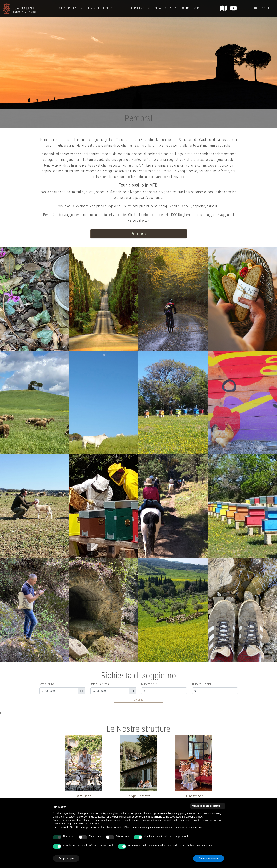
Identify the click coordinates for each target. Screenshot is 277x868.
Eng (263, 8)
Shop (184, 8)
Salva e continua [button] (209, 858)
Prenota (107, 8)
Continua (138, 700)
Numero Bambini (202, 684)
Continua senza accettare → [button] (208, 806)
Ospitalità (154, 8)
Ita (256, 8)
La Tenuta (170, 8)
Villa (62, 8)
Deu (270, 8)
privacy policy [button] (179, 813)
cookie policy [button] (195, 817)
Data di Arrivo (47, 684)
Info (83, 8)
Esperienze (138, 8)
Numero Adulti (149, 684)
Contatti (197, 8)
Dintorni (94, 8)
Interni (73, 8)
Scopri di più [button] (66, 858)
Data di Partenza (100, 684)
